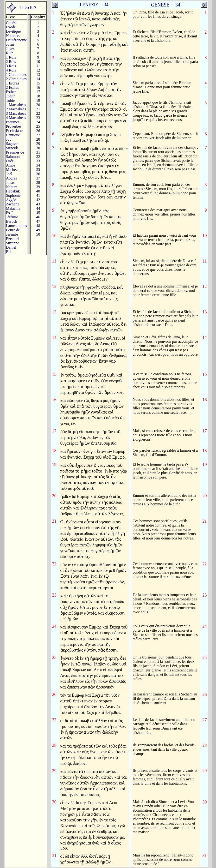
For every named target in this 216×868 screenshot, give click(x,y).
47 (38, 221)
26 (38, 131)
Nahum (12, 187)
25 (38, 126)
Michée (12, 170)
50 (38, 234)
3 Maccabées (16, 113)
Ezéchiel (13, 239)
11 (38, 66)
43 (38, 204)
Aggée (11, 200)
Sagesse (12, 144)
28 (38, 139)
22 (38, 113)
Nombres (13, 36)
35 (38, 170)
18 (38, 96)
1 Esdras (13, 83)
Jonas (10, 183)
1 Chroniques (16, 75)
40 (38, 191)
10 (38, 62)
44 (38, 208)
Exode (11, 27)
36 (38, 174)
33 (38, 161)
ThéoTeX (28, 7)
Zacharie (13, 204)
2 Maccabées (16, 109)
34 (38, 165)
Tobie (10, 100)
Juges (10, 49)
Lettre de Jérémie (13, 232)
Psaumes (13, 122)
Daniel (11, 247)
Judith (11, 96)
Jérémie (12, 217)
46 (38, 217)
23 (38, 118)
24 (38, 122)
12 (38, 70)
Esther (11, 92)
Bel (9, 252)
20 (38, 105)
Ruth (10, 53)
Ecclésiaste (15, 131)
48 (38, 226)
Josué (10, 44)
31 (38, 152)
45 (38, 213)
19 (38, 100)
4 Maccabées (16, 118)
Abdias (11, 178)
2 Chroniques (16, 79)
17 (38, 92)
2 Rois (11, 62)
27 (38, 135)
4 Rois (11, 70)
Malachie (13, 208)
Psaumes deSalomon (15, 154)
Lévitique (13, 31)
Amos (11, 165)
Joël (9, 174)
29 (38, 144)
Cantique (13, 135)
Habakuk (13, 191)
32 (38, 157)
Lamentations (16, 226)
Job (9, 139)
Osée (10, 161)
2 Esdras (13, 87)
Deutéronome (16, 40)
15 (38, 83)
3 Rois (11, 66)
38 (38, 183)
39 (38, 187)
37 (38, 178)
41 (38, 195)
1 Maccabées (16, 105)
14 (38, 79)
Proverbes (14, 126)
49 (38, 230)
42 (38, 200)
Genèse (12, 23)
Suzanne (13, 243)
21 (38, 109)
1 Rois (11, 57)
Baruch (12, 221)
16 (38, 87)
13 (38, 75)
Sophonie (13, 195)
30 (38, 148)
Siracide (12, 148)
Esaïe (10, 213)
